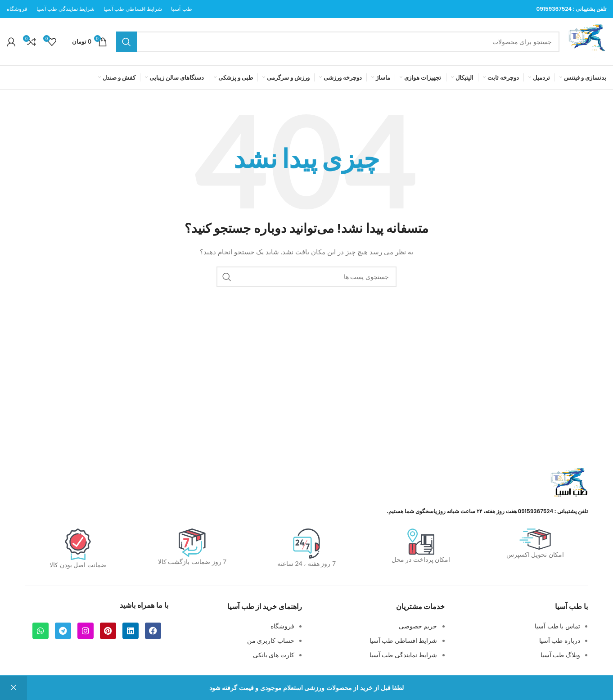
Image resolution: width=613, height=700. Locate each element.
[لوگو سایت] (587, 41)
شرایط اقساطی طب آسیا (403, 640)
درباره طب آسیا (560, 640)
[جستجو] (338, 42)
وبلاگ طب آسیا (560, 655)
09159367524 (554, 9)
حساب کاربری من (271, 640)
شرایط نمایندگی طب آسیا (403, 655)
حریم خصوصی (418, 626)
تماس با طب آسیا (557, 626)
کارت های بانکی (274, 655)
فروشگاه (282, 626)
